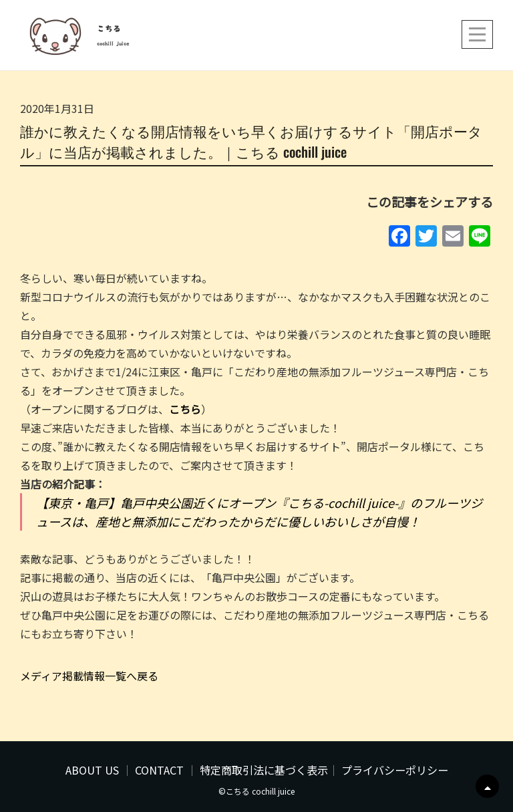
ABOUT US (92, 770)
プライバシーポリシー (395, 770)
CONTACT (159, 770)
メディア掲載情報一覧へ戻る (89, 676)
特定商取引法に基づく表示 (264, 770)
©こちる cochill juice (256, 791)
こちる (109, 29)
